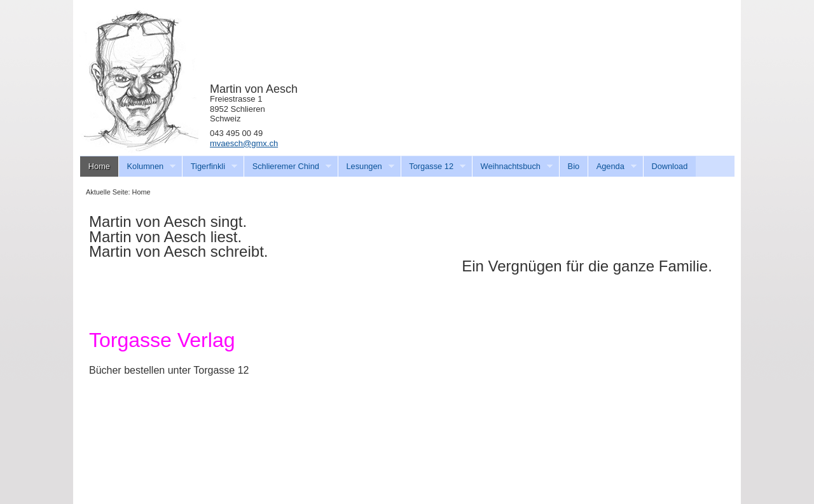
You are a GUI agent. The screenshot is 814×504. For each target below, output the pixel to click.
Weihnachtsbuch (512, 167)
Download (669, 166)
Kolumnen (147, 167)
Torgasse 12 (433, 167)
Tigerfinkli (210, 167)
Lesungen (366, 167)
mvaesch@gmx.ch (244, 143)
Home (99, 166)
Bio (574, 166)
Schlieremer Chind (287, 167)
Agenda (612, 167)
